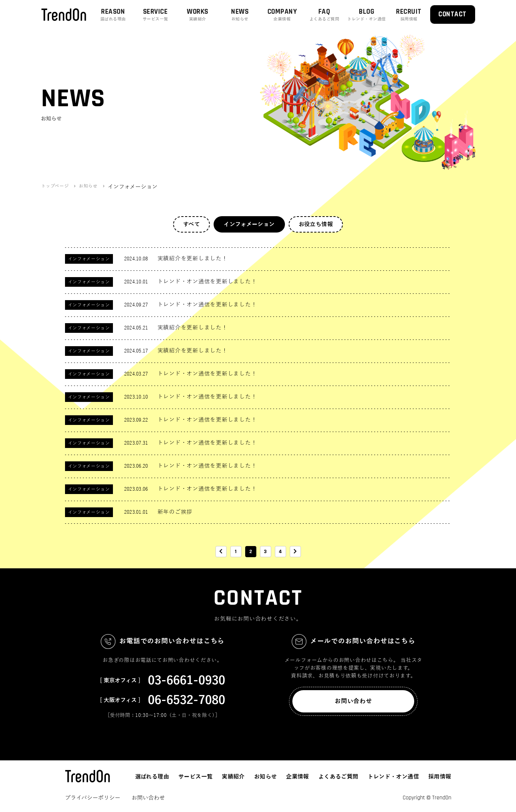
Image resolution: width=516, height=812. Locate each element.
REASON (113, 15)
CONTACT (452, 14)
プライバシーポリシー (93, 798)
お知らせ (266, 777)
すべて (192, 224)
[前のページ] (221, 552)
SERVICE (155, 15)
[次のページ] (295, 552)
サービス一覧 (195, 777)
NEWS (240, 15)
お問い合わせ (353, 701)
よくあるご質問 (338, 777)
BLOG (367, 15)
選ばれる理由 (152, 777)
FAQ (324, 15)
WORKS (198, 15)
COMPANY (282, 15)
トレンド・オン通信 (393, 777)
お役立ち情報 (316, 224)
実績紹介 (233, 777)
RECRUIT (409, 15)
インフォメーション (249, 224)
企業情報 (298, 777)
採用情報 (440, 777)
